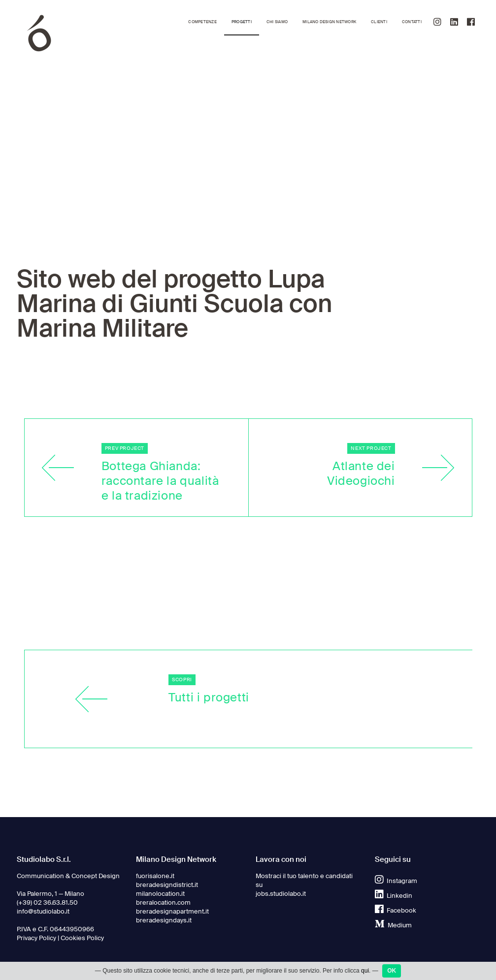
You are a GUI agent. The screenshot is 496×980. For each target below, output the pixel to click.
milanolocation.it (160, 894)
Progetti (242, 22)
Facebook (396, 911)
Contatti (412, 22)
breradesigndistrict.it (167, 885)
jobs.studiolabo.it (281, 894)
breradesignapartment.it (172, 912)
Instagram (396, 881)
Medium (393, 925)
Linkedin (394, 896)
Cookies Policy (82, 938)
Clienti (379, 22)
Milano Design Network (329, 22)
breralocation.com (163, 903)
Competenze (202, 22)
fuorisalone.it (155, 876)
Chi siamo (277, 22)
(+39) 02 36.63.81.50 (47, 903)
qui (365, 972)
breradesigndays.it (164, 920)
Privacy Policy (36, 938)
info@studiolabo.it (43, 912)
